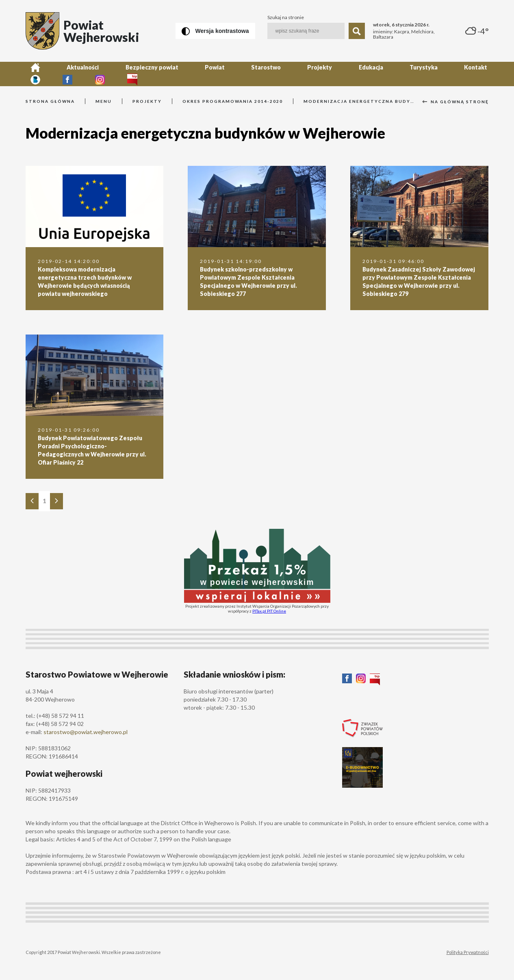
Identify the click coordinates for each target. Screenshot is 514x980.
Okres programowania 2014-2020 (233, 101)
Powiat (179, 74)
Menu (104, 101)
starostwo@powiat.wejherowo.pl (86, 732)
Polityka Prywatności (468, 952)
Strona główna (50, 101)
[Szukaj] (357, 31)
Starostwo (220, 74)
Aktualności (68, 74)
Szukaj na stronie (286, 17)
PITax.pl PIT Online (269, 611)
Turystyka (347, 74)
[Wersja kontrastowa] (215, 31)
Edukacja (304, 74)
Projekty (264, 74)
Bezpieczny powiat (126, 74)
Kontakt (389, 74)
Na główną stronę (455, 102)
